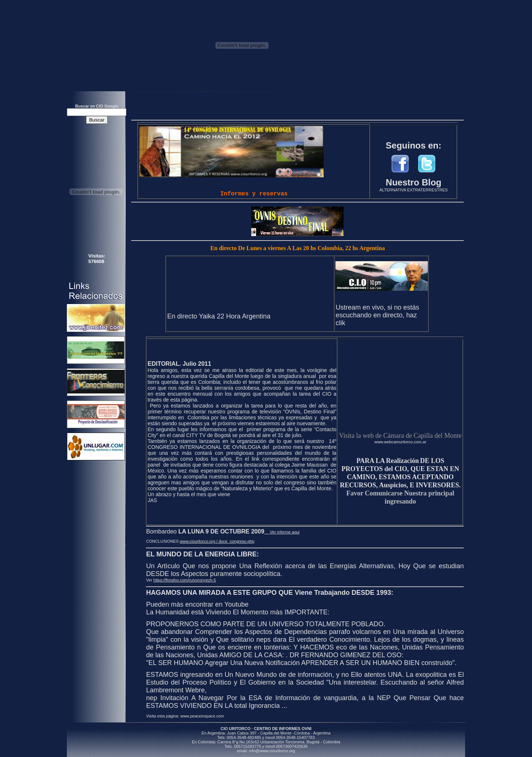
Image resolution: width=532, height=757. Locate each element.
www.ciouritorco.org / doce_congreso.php (217, 541)
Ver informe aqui (282, 532)
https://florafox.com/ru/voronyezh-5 (185, 580)
